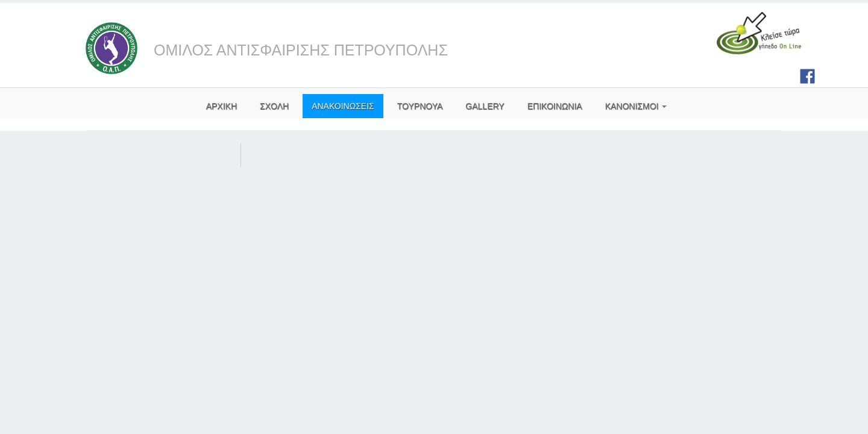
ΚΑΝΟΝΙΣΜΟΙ (636, 106)
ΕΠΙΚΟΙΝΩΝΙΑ (555, 106)
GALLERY (485, 106)
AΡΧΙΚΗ (222, 106)
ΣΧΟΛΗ (274, 106)
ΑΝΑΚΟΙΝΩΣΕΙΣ (343, 106)
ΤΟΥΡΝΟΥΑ (420, 106)
